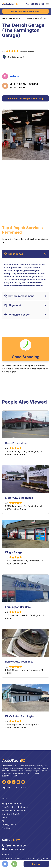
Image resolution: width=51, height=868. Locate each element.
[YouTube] (23, 782)
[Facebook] (9, 782)
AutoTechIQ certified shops (15, 807)
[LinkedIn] (14, 782)
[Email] (18, 782)
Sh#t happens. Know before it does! (26, 11)
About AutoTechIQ (11, 814)
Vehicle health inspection (14, 811)
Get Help (6, 828)
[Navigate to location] (5, 864)
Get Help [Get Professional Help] (36, 864)
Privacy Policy (9, 825)
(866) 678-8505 (35, 4)
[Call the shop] (14, 864)
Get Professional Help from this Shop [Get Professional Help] (25, 98)
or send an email (14, 849)
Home (4, 18)
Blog (4, 821)
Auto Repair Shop (16, 18)
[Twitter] (4, 782)
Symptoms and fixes (12, 804)
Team (5, 818)
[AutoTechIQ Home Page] (10, 4)
